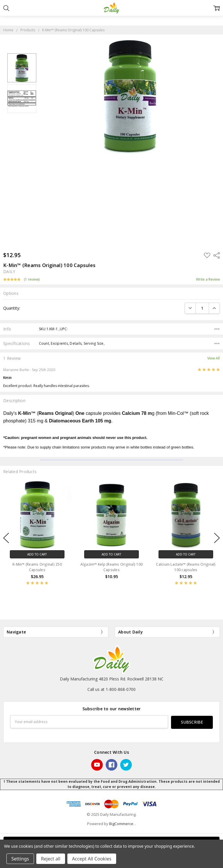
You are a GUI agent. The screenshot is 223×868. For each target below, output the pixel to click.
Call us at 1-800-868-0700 (111, 689)
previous (6, 538)
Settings (20, 859)
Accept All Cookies (92, 859)
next (217, 538)
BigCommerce (121, 823)
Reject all (51, 859)
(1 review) (32, 279)
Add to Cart (37, 554)
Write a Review (208, 279)
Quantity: (12, 308)
